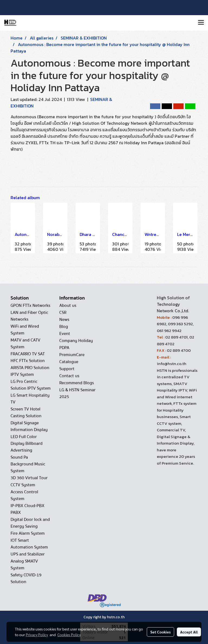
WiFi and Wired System (25, 330)
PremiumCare (72, 355)
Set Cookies (160, 632)
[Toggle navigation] (201, 23)
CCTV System (23, 485)
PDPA (64, 348)
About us (68, 305)
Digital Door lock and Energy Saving (30, 523)
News (64, 320)
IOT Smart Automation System (29, 544)
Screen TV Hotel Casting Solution (26, 413)
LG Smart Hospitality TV (30, 399)
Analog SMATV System (24, 565)
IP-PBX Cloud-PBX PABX (27, 509)
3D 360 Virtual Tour (29, 478)
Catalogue (69, 362)
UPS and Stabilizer (28, 554)
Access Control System (24, 495)
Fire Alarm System (28, 533)
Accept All (189, 632)
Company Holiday (76, 341)
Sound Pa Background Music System (28, 464)
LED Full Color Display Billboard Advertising (27, 443)
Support (67, 369)
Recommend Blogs (77, 383)
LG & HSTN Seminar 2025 (77, 393)
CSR (63, 313)
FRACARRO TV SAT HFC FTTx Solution (28, 357)
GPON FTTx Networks (30, 305)
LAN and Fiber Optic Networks (29, 316)
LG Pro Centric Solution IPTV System (31, 385)
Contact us (69, 376)
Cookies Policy (69, 635)
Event (65, 334)
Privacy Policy (37, 635)
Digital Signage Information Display (29, 426)
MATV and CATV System (25, 344)
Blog (64, 327)
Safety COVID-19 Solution (26, 578)
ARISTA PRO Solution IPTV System (30, 371)
